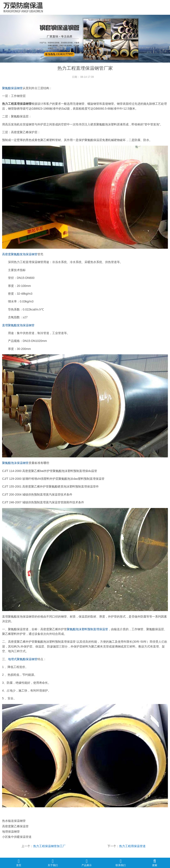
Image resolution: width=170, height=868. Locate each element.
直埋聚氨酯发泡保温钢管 (18, 325)
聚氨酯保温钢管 (12, 88)
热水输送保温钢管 (14, 821)
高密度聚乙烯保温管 (15, 826)
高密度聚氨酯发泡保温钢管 (20, 254)
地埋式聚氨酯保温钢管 (23, 659)
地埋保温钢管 (11, 832)
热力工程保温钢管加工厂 (49, 846)
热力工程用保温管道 (132, 846)
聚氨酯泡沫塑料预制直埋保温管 (87, 629)
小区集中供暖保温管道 (17, 837)
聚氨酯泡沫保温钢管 (15, 463)
